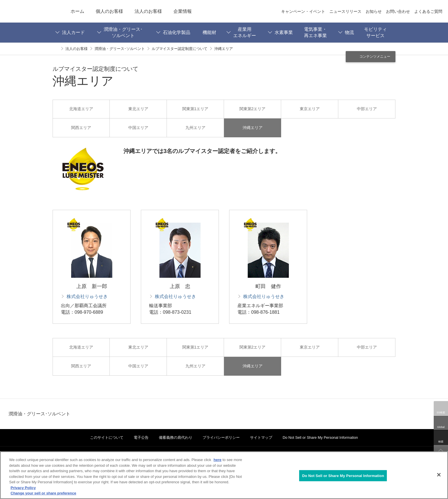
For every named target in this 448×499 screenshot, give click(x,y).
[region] (224, 475)
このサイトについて (107, 437)
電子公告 (141, 437)
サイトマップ (261, 437)
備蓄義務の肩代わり (176, 437)
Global (441, 427)
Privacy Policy (23, 488)
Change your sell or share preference (43, 493)
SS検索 (441, 413)
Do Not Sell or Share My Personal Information (320, 437)
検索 (441, 442)
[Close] (439, 475)
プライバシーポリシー (221, 437)
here (218, 460)
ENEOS (32, 11)
